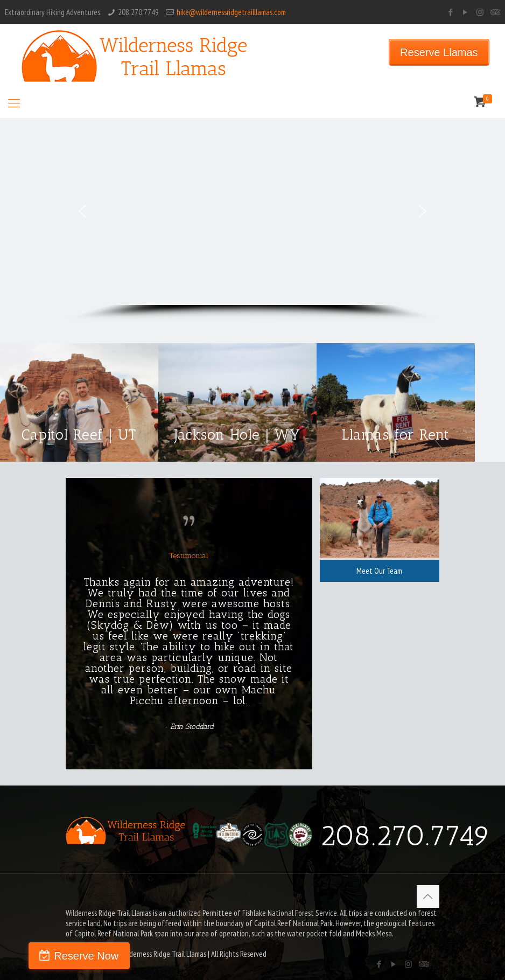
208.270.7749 (138, 12)
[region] (252, 220)
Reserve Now (68, 956)
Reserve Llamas (439, 52)
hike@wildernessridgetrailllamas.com (231, 12)
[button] (82, 211)
